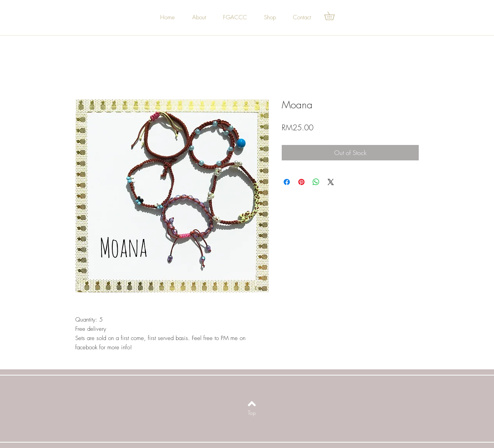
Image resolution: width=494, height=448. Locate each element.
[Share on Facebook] (287, 182)
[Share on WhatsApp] (316, 182)
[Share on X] (331, 182)
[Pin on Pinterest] (301, 182)
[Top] (252, 413)
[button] (333, 16)
